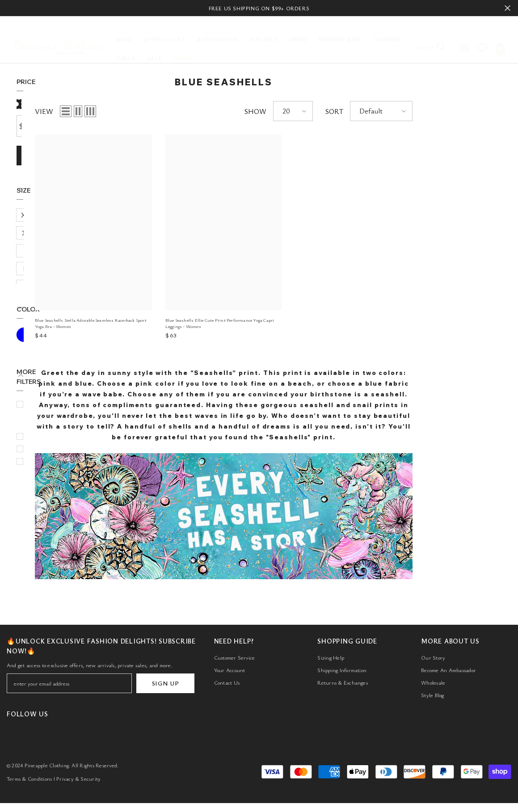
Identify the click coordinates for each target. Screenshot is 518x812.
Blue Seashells (55, 392)
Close (507, 8)
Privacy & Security (78, 782)
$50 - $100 (49, 354)
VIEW (133, 111)
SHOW (344, 111)
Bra (38, 417)
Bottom (45, 404)
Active (42, 367)
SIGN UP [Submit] (166, 689)
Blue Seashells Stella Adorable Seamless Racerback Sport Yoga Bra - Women (180, 323)
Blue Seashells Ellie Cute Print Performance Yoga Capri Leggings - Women (309, 323)
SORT (423, 111)
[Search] (434, 40)
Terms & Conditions (29, 782)
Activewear (50, 379)
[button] (155, 111)
